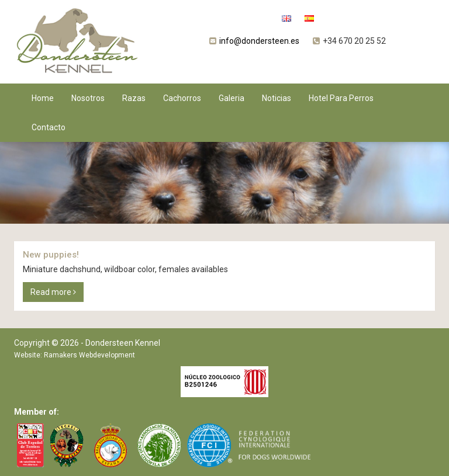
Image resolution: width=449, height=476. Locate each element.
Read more (53, 292)
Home (43, 98)
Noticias (277, 98)
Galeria (232, 98)
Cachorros (182, 98)
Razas (134, 98)
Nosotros (88, 98)
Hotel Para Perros (341, 98)
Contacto (49, 127)
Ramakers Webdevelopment (89, 355)
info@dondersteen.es (259, 41)
